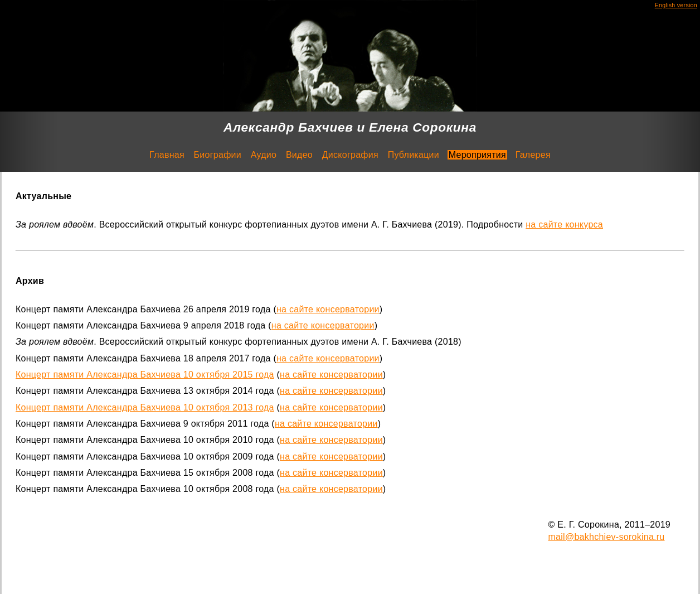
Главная (167, 155)
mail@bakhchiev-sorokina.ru (607, 537)
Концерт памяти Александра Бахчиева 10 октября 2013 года (145, 407)
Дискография (350, 155)
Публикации (414, 155)
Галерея (533, 155)
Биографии (218, 155)
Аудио (264, 155)
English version (676, 5)
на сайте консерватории (328, 309)
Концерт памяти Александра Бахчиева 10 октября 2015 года (145, 375)
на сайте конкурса (564, 224)
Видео (299, 155)
